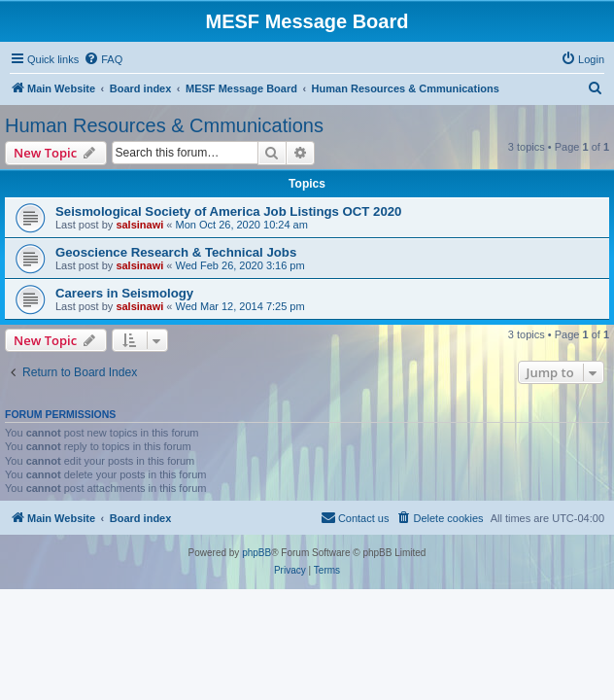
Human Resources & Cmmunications (164, 125)
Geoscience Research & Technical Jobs (176, 252)
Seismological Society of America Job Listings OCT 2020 (228, 211)
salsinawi (139, 225)
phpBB (256, 553)
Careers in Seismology (124, 293)
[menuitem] (103, 59)
